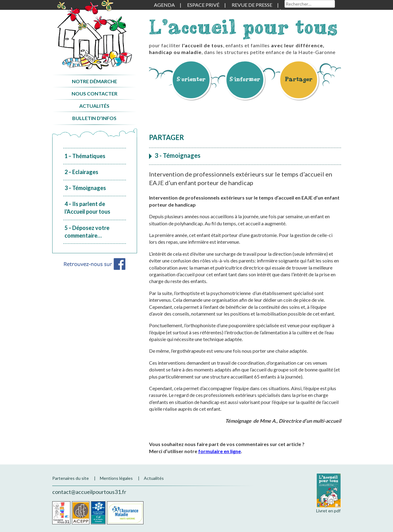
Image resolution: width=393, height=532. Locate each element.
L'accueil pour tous (243, 27)
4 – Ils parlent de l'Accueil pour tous (87, 208)
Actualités (94, 106)
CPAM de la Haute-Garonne (125, 513)
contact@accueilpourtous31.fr (89, 492)
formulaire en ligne (220, 451)
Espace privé (203, 5)
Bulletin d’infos (94, 118)
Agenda (164, 5)
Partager (299, 79)
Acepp (81, 513)
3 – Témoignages (85, 188)
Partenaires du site (71, 478)
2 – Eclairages (81, 172)
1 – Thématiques (85, 156)
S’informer (245, 79)
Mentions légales (116, 478)
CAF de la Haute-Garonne (98, 513)
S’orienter (191, 79)
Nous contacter (94, 93)
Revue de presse (252, 5)
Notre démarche (94, 81)
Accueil (94, 35)
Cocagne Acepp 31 (61, 513)
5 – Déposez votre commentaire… (87, 232)
